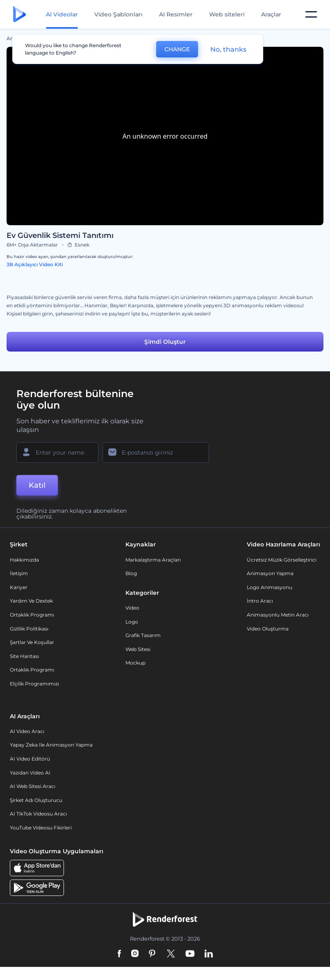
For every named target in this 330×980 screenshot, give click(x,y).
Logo (132, 622)
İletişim (19, 573)
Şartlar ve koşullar (32, 642)
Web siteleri (227, 14)
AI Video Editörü (30, 759)
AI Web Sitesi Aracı (33, 786)
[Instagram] (135, 954)
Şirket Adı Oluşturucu (36, 800)
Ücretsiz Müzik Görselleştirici (282, 560)
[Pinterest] (152, 954)
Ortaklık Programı (32, 615)
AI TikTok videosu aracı (38, 814)
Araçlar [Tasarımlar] (271, 14)
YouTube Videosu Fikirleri (41, 828)
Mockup (135, 663)
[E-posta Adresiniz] (156, 452)
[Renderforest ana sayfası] (19, 15)
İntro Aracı (260, 601)
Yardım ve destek (31, 601)
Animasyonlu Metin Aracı (278, 615)
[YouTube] (190, 954)
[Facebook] (119, 954)
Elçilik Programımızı (34, 684)
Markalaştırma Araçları (153, 560)
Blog (131, 573)
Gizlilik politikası (29, 629)
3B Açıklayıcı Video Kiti (35, 264)
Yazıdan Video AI (30, 773)
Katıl (37, 485)
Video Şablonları (118, 14)
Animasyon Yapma (270, 573)
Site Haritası (24, 656)
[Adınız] (57, 452)
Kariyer (19, 587)
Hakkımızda (24, 560)
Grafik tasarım (143, 635)
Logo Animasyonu (270, 587)
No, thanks (228, 49)
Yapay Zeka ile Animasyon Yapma (51, 745)
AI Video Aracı (27, 731)
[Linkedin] (209, 954)
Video (132, 608)
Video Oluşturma (268, 629)
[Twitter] (171, 954)
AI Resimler (176, 14)
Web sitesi (138, 649)
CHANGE (177, 49)
